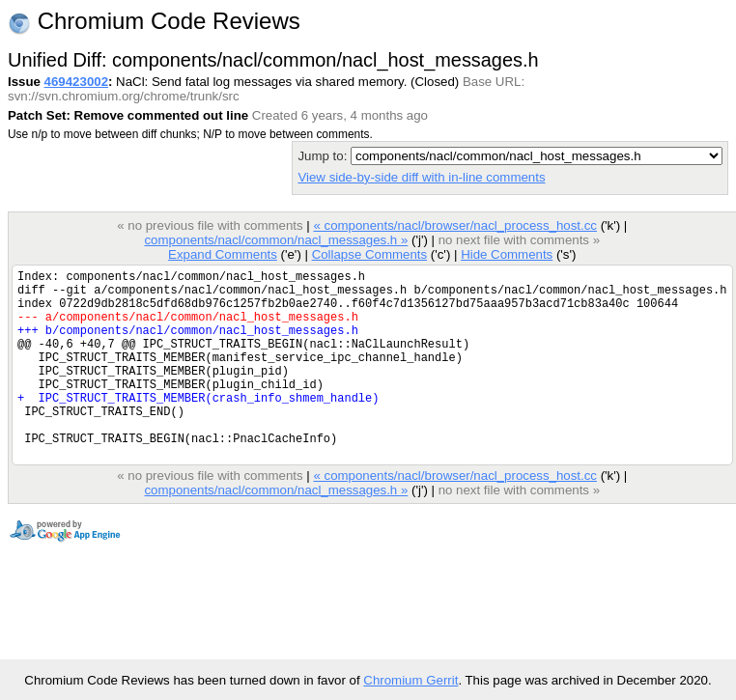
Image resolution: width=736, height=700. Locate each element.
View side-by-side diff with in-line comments (421, 177)
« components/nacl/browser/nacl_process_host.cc (454, 225)
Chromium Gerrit (410, 680)
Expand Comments (223, 254)
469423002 (76, 82)
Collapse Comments (369, 254)
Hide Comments (507, 254)
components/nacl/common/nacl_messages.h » (276, 240)
